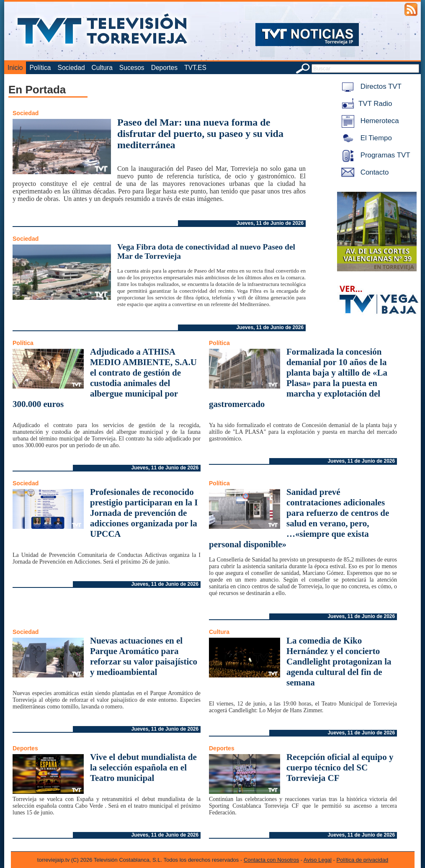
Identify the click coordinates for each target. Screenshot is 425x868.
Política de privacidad (363, 860)
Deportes (164, 68)
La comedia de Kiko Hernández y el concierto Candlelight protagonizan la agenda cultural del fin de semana (339, 662)
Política (40, 68)
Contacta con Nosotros (271, 860)
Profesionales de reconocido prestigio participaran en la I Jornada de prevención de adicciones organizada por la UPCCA (144, 513)
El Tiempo (365, 138)
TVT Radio (365, 104)
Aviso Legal (318, 860)
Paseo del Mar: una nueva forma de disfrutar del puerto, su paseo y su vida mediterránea (200, 134)
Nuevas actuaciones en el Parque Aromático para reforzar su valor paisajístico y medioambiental (144, 656)
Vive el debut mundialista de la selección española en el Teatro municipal (143, 768)
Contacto (363, 172)
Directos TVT (370, 86)
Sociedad (71, 68)
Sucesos (132, 68)
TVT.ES (195, 68)
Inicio (15, 68)
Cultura (102, 68)
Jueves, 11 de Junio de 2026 (270, 223)
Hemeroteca (369, 121)
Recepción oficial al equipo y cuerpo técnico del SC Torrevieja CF (340, 768)
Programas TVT (374, 155)
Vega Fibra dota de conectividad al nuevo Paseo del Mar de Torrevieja (206, 251)
